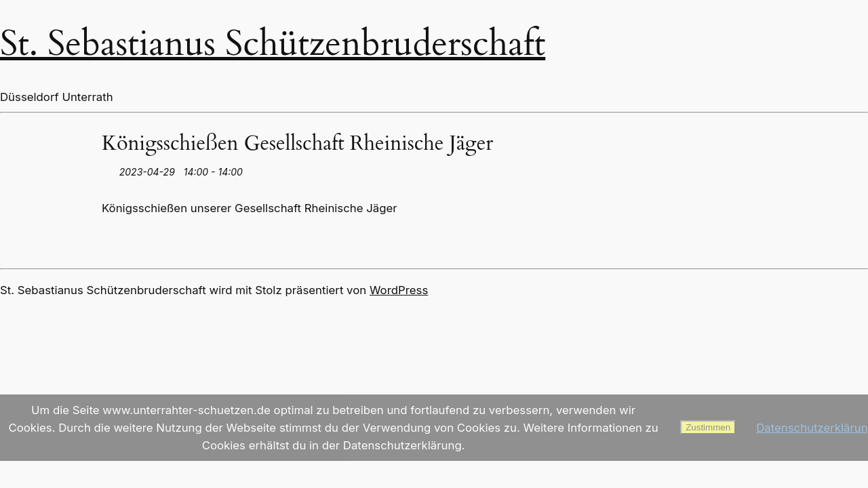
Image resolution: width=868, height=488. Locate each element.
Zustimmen (708, 427)
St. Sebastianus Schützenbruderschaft (273, 44)
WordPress (399, 290)
